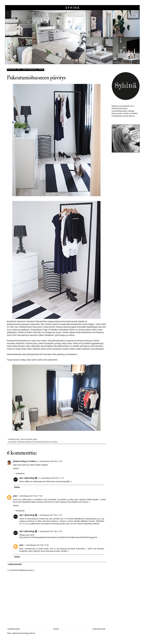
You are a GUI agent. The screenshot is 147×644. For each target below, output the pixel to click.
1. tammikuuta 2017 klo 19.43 (36, 545)
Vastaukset (20, 473)
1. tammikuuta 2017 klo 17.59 (50, 531)
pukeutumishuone (43, 442)
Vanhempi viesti (99, 629)
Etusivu (56, 629)
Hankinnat (21, 442)
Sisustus (54, 442)
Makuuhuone (30, 442)
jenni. (15, 496)
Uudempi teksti (14, 629)
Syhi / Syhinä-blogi (27, 478)
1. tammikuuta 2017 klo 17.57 (50, 515)
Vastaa (16, 468)
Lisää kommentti (15, 564)
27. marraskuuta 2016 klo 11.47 (51, 478)
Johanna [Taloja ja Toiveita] (24, 461)
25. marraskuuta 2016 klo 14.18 (49, 461)
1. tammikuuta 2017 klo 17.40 (30, 496)
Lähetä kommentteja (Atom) (23, 633)
